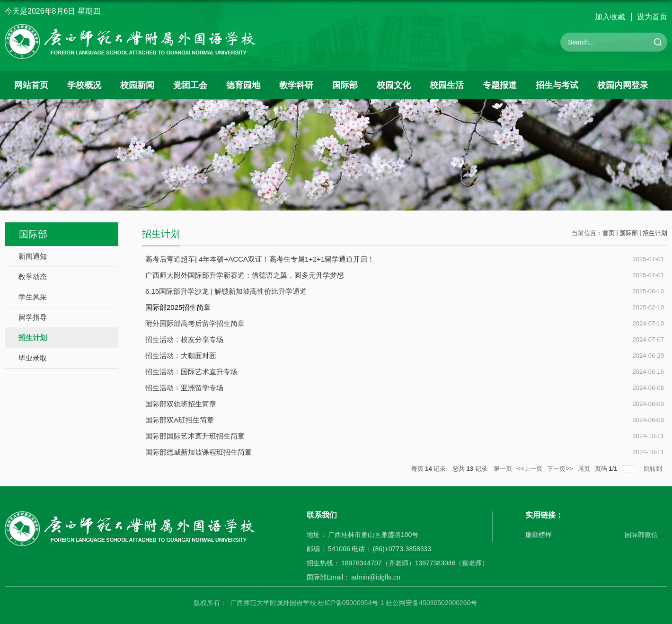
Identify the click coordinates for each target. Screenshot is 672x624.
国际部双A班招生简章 (180, 420)
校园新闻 (137, 85)
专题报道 (500, 85)
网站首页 (31, 85)
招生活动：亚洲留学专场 (184, 388)
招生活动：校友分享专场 (184, 339)
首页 (609, 233)
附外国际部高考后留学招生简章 (195, 323)
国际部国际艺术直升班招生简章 (195, 436)
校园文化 (394, 85)
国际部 (345, 85)
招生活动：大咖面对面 (181, 356)
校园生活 (447, 85)
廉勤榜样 (539, 535)
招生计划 (655, 233)
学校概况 (84, 85)
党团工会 (190, 85)
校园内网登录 (623, 85)
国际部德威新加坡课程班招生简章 (199, 452)
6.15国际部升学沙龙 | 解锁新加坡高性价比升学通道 (226, 291)
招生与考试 (557, 85)
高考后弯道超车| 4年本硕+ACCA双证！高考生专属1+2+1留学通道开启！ (260, 259)
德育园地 (243, 85)
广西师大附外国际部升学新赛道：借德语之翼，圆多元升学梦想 (245, 275)
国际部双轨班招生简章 (181, 404)
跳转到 (654, 469)
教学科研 (296, 85)
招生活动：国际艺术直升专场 (191, 372)
